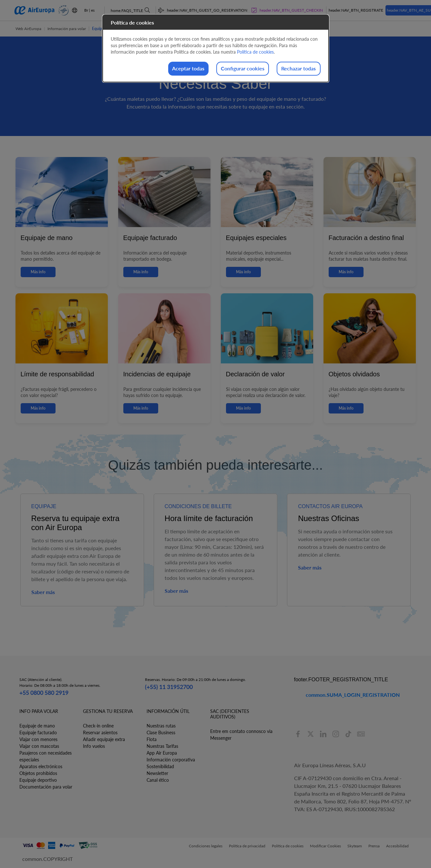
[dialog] (216, 49)
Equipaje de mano (37, 726)
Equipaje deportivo (38, 780)
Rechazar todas (295, 69)
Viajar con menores (38, 739)
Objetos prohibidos (38, 773)
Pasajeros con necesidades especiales (46, 756)
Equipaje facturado (38, 732)
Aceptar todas (168, 69)
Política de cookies (255, 52)
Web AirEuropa (28, 29)
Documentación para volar (46, 787)
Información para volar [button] (67, 29)
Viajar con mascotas (39, 746)
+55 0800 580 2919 (44, 693)
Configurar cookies (230, 69)
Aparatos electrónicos (41, 766)
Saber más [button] (43, 592)
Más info (38, 272)
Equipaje (99, 29)
